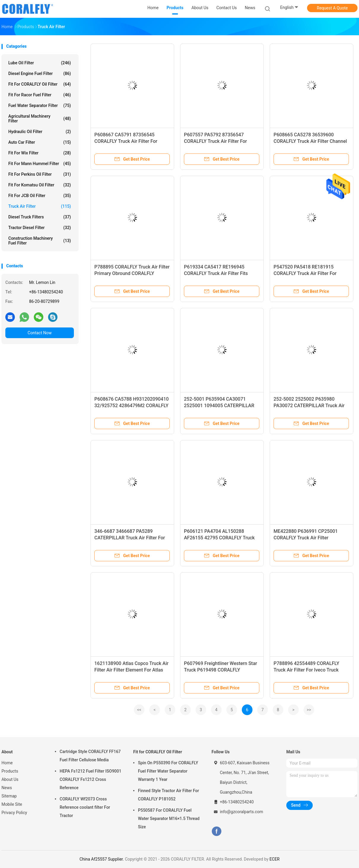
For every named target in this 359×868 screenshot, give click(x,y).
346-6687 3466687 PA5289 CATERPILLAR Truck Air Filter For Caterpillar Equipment (130, 538)
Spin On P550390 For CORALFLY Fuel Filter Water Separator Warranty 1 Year (168, 771)
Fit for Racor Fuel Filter (40, 95)
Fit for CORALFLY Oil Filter (40, 84)
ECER (274, 859)
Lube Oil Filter (40, 63)
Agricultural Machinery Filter (40, 119)
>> (309, 710)
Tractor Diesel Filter (40, 228)
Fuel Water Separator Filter (40, 105)
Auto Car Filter (40, 142)
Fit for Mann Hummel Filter (40, 164)
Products (10, 771)
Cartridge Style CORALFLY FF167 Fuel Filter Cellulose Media (90, 756)
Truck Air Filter (40, 206)
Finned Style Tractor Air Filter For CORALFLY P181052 (169, 795)
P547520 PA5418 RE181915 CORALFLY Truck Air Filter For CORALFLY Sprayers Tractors (305, 273)
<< (139, 710)
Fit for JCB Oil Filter (40, 196)
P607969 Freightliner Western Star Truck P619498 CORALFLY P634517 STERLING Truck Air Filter (221, 670)
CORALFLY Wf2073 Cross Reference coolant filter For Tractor (85, 807)
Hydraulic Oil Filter (40, 132)
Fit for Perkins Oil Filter (40, 174)
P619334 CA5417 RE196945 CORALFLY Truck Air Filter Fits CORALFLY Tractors (216, 273)
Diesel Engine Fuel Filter (40, 73)
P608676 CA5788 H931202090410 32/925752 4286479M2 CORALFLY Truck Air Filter (132, 406)
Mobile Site (12, 804)
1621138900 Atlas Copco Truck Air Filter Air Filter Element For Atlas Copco (131, 670)
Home (7, 763)
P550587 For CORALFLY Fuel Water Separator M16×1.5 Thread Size (169, 819)
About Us (10, 779)
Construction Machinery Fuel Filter (40, 241)
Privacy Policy (14, 813)
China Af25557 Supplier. (102, 859)
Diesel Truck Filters (40, 217)
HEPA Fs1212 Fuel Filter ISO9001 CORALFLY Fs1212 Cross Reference (90, 779)
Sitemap (9, 796)
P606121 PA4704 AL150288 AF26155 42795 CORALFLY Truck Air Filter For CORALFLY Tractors (219, 538)
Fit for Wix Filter (40, 153)
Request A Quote (332, 8)
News (7, 788)
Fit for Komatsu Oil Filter (40, 185)
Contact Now (40, 333)
